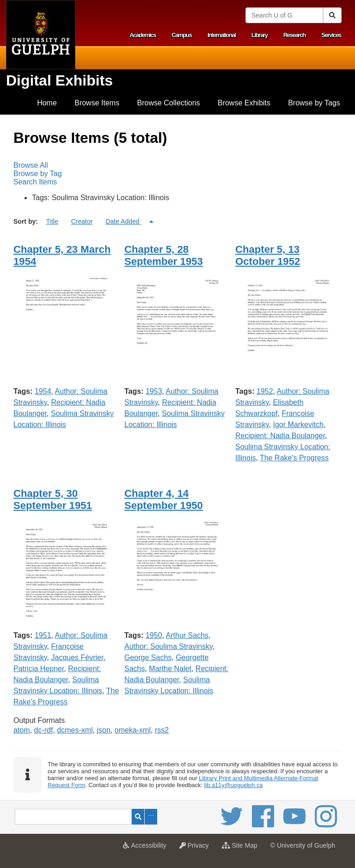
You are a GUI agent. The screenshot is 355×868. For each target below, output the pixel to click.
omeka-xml (133, 730)
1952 (265, 391)
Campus (182, 35)
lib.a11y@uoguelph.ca (234, 785)
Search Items (35, 182)
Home (47, 103)
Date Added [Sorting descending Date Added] (123, 221)
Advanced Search (151, 817)
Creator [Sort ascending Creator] (82, 221)
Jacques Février (77, 657)
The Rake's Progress (294, 458)
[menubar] (177, 174)
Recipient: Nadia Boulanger (280, 436)
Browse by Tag (38, 174)
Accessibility (147, 848)
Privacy (196, 848)
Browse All (31, 165)
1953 (154, 391)
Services (331, 35)
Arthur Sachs (187, 635)
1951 (43, 635)
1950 (154, 635)
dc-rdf (43, 730)
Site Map (242, 848)
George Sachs (148, 657)
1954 (43, 391)
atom (22, 730)
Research (294, 35)
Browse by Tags (314, 103)
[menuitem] (47, 103)
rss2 (162, 730)
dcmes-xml (75, 730)
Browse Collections (169, 103)
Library (260, 35)
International (222, 35)
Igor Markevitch (298, 425)
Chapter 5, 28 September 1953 (164, 255)
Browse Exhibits (244, 103)
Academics (143, 35)
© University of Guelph (303, 845)
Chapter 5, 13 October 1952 (268, 255)
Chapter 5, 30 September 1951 (53, 499)
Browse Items (97, 103)
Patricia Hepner (39, 669)
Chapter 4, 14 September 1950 (164, 499)
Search (138, 817)
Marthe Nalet (170, 669)
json (104, 730)
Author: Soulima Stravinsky (168, 646)
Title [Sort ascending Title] (52, 221)
